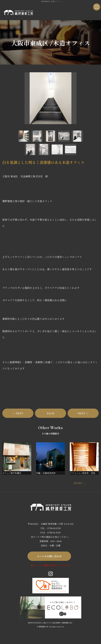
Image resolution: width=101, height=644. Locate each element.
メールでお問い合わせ (49, 556)
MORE (78, 483)
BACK (51, 413)
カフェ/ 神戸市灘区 (12, 473)
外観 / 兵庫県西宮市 (46, 473)
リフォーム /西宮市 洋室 (83, 473)
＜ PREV (18, 413)
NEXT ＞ (83, 413)
